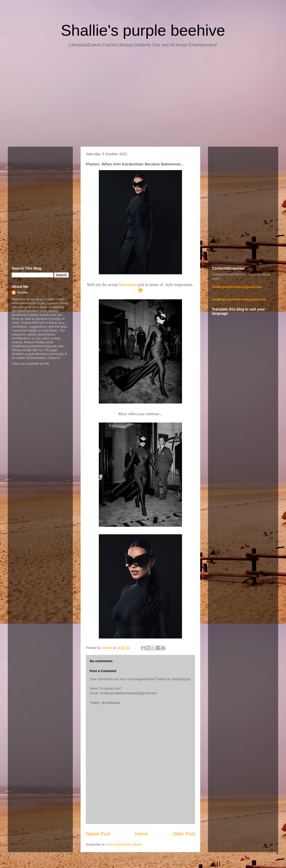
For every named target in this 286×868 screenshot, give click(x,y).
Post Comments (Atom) (124, 844)
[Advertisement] (143, 99)
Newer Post (98, 834)
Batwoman (128, 285)
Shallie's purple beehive (143, 30)
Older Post (184, 834)
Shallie (22, 292)
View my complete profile (30, 364)
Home (142, 834)
